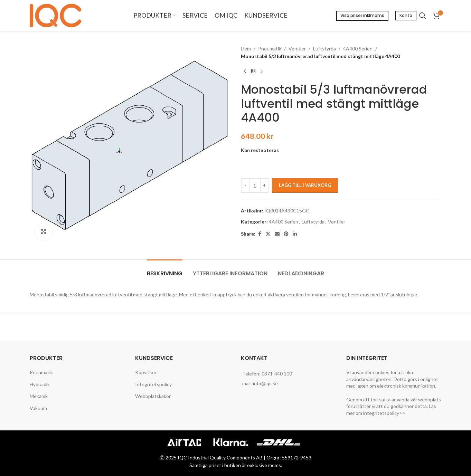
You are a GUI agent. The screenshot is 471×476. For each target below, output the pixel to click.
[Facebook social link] (260, 234)
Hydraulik (40, 384)
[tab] (165, 270)
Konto (406, 15)
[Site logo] (57, 15)
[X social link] (268, 234)
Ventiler (297, 49)
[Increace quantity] (264, 185)
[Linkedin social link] (295, 234)
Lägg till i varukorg (305, 185)
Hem (246, 49)
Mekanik (39, 396)
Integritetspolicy (153, 384)
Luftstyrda (324, 49)
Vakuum (38, 408)
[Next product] (262, 72)
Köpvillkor (146, 372)
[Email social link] (277, 234)
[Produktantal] (255, 185)
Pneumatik (270, 49)
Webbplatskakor (153, 396)
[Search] (423, 16)
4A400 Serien (358, 49)
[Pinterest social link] (286, 234)
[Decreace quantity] (245, 185)
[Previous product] (245, 72)
